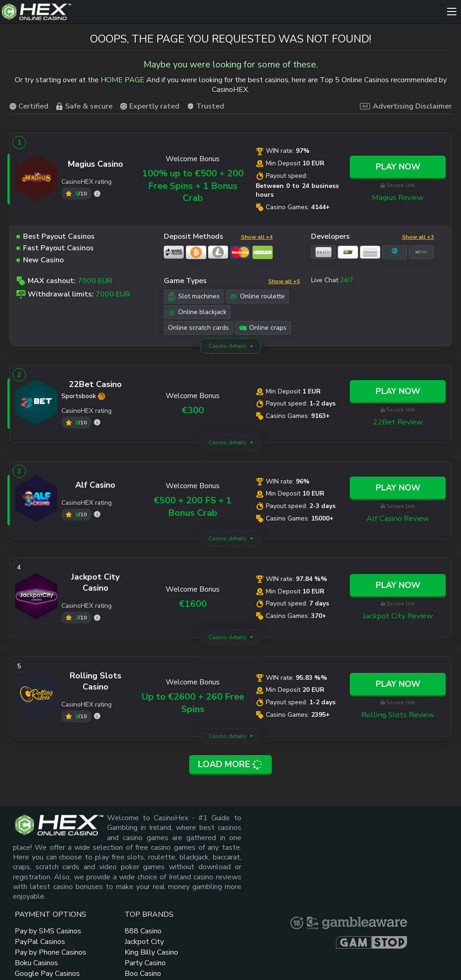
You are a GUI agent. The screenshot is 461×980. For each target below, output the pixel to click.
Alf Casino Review (398, 519)
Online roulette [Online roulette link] (257, 297)
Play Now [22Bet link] (398, 392)
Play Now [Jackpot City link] (398, 586)
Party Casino (269, 878)
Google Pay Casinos (211, 914)
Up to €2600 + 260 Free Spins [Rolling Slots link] (193, 703)
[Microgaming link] (395, 253)
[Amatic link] (323, 253)
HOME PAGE (123, 81)
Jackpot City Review (398, 617)
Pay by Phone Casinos (214, 882)
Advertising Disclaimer (406, 107)
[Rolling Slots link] (36, 697)
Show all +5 (284, 282)
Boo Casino (266, 889)
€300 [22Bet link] (193, 411)
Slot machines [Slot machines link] (194, 297)
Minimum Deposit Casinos (330, 862)
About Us (215, 951)
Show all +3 (418, 237)
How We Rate (263, 964)
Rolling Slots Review (398, 715)
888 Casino (267, 836)
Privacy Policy (196, 964)
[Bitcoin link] (196, 253)
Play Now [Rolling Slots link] (398, 685)
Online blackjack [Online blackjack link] (197, 312)
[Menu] (452, 12)
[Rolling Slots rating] (97, 717)
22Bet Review (398, 423)
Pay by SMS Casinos (212, 851)
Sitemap (117, 951)
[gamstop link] (410, 865)
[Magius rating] (97, 194)
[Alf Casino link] (36, 501)
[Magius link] (36, 180)
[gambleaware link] (406, 847)
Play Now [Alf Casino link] (398, 489)
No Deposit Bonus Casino (325, 841)
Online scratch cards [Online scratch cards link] (198, 328)
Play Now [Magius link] (398, 168)
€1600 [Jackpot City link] (193, 605)
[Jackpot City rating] (97, 618)
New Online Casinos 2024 (326, 882)
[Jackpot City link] (36, 598)
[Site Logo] (221, 12)
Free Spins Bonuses (320, 903)
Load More (231, 764)
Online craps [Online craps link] (263, 328)
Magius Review (398, 198)
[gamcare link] (442, 827)
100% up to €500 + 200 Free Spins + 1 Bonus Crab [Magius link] (193, 187)
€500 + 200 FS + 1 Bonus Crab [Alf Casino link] (193, 507)
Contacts (165, 951)
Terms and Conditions (392, 951)
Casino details (228, 347)
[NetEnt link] (421, 253)
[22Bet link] (36, 405)
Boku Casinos (214, 898)
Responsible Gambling (290, 951)
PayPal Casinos (217, 867)
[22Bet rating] (97, 423)
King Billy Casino (263, 863)
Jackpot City (268, 847)
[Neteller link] (263, 253)
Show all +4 (257, 237)
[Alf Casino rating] (97, 515)
